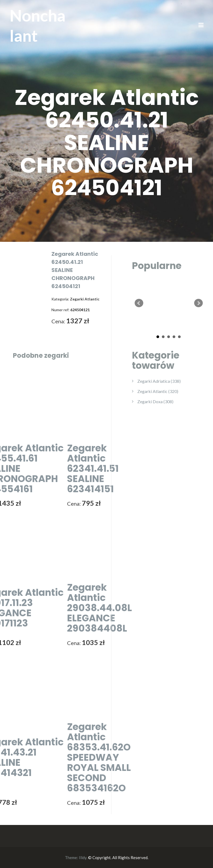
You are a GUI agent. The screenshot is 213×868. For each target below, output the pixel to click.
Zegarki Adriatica (159, 381)
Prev (139, 303)
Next (198, 303)
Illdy (83, 858)
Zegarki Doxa (155, 401)
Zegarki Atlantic (158, 391)
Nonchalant (38, 25)
